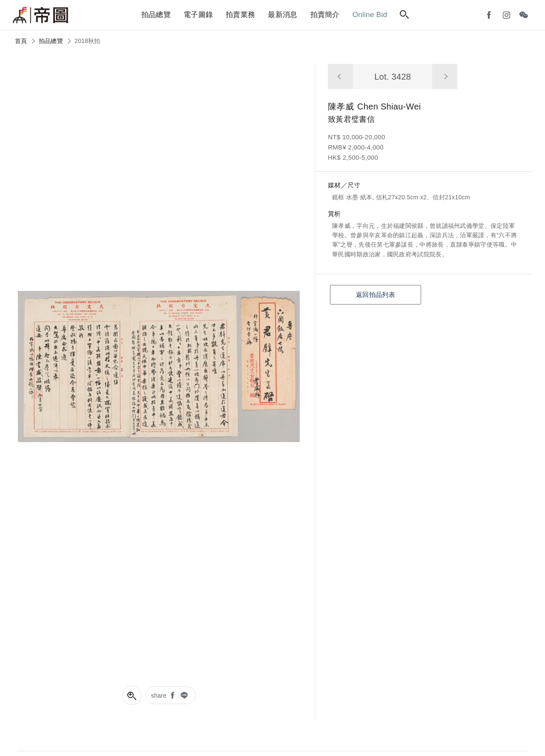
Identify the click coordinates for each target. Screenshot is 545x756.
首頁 (21, 41)
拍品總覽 (51, 41)
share (159, 696)
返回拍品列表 (376, 295)
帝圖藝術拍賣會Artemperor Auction (40, 15)
